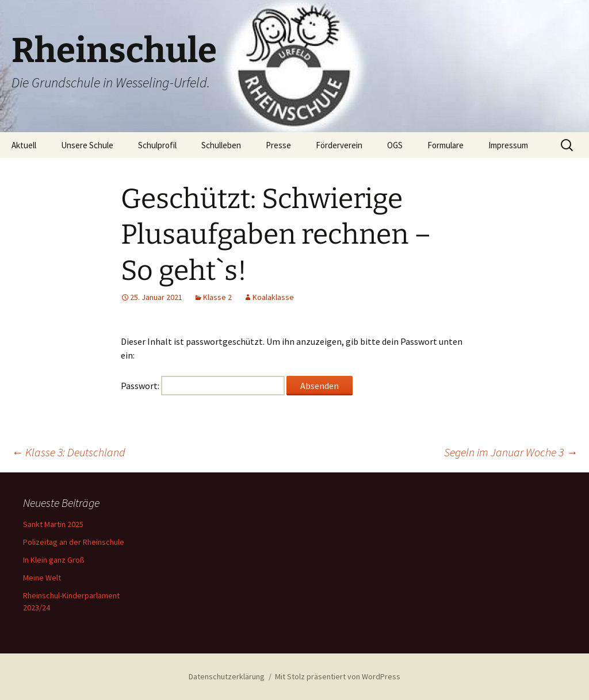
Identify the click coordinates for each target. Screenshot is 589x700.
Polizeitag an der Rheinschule (74, 542)
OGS (395, 145)
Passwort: (203, 386)
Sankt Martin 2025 (53, 524)
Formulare (445, 145)
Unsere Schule (87, 145)
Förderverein (339, 145)
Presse (278, 145)
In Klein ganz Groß (54, 560)
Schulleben (221, 145)
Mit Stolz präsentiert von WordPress (338, 676)
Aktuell (24, 145)
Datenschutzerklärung (227, 676)
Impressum (508, 145)
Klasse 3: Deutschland (68, 452)
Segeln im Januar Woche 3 (511, 452)
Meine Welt (42, 578)
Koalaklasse (273, 297)
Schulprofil (157, 145)
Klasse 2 (217, 297)
